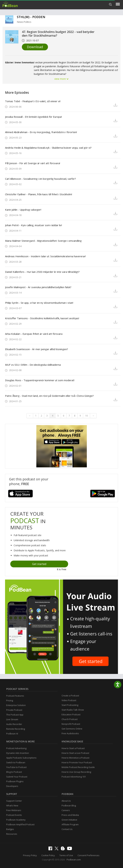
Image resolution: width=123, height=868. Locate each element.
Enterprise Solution (16, 705)
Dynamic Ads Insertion (18, 753)
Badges (10, 829)
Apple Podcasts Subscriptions (21, 758)
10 (86, 416)
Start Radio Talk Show (73, 710)
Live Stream (12, 719)
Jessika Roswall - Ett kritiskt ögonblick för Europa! (33, 117)
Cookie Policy (48, 855)
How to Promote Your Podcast (77, 762)
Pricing (10, 700)
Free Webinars (14, 810)
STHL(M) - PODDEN (31, 17)
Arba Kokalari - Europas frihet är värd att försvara (34, 334)
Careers (66, 810)
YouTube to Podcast (16, 767)
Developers (12, 786)
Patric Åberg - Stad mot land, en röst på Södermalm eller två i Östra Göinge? (49, 396)
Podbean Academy (16, 820)
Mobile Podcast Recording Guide (78, 767)
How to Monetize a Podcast (75, 758)
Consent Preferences (89, 855)
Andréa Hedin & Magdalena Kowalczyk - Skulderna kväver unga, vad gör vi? (48, 148)
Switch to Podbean (16, 762)
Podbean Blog (69, 806)
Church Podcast (70, 719)
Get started (39, 564)
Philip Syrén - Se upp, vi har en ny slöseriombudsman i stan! (39, 303)
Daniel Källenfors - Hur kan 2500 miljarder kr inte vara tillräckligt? (42, 272)
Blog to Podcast (14, 772)
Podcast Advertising (16, 748)
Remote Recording (16, 729)
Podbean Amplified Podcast (20, 824)
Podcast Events (14, 815)
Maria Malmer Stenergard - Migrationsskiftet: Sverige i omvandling (43, 241)
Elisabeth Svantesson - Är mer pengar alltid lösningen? (37, 349)
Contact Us (67, 829)
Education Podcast (71, 714)
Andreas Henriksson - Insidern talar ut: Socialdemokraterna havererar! (45, 256)
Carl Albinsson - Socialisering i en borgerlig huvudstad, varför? (40, 179)
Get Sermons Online (72, 729)
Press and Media (70, 815)
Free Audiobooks (70, 733)
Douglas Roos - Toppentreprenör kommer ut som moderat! (40, 380)
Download (35, 47)
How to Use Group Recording (76, 772)
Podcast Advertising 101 (74, 777)
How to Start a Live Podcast (75, 753)
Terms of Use (66, 855)
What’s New (12, 806)
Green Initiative (69, 820)
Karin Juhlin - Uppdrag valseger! (23, 210)
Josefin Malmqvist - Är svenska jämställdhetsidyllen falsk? (38, 287)
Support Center (14, 801)
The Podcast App (15, 715)
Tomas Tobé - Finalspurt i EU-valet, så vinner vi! (33, 101)
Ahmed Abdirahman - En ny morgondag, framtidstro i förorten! (41, 132)
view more (62, 79)
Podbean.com (74, 860)
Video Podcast (69, 700)
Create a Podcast (70, 696)
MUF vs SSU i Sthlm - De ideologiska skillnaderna (33, 365)
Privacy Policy (30, 855)
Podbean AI (12, 734)
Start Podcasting (70, 705)
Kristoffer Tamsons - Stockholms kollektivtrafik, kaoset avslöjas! (42, 318)
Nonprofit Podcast (71, 724)
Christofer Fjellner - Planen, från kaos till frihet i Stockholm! (39, 194)
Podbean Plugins (15, 781)
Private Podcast (14, 710)
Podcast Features (15, 696)
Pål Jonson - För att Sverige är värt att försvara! (33, 163)
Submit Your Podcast (17, 777)
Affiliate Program (70, 824)
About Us (66, 801)
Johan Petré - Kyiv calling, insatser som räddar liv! (33, 225)
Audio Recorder (14, 724)
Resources (12, 834)
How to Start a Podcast (73, 748)
